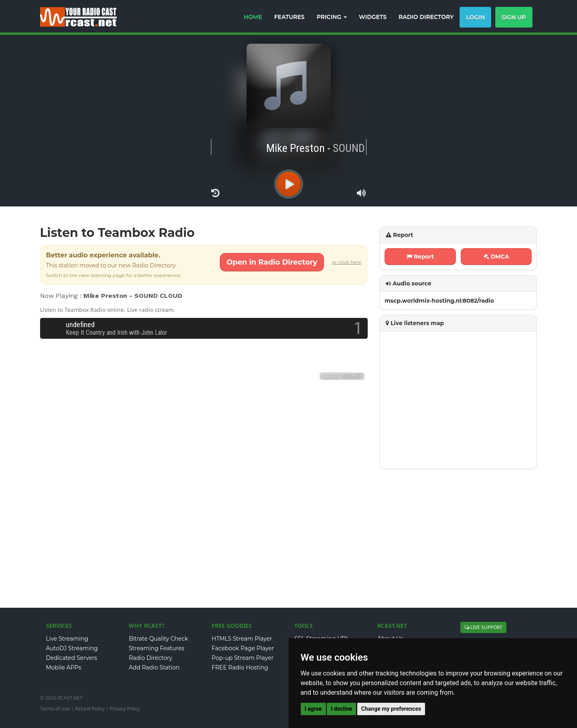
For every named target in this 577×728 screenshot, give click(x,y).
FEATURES (290, 17)
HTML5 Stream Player (242, 639)
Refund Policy (90, 709)
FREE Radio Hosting (240, 667)
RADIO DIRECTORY (426, 17)
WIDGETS (373, 17)
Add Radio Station (154, 667)
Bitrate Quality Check (158, 639)
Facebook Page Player (243, 648)
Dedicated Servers (72, 658)
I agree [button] (313, 709)
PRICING (332, 17)
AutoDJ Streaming (72, 648)
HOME (253, 17)
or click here (347, 262)
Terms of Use (55, 709)
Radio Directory (151, 658)
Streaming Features (157, 648)
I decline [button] (341, 709)
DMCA (496, 257)
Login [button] (475, 17)
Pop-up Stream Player (243, 658)
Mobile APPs (64, 667)
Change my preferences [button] (391, 709)
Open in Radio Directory (272, 262)
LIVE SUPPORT (483, 627)
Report (420, 257)
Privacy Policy (125, 709)
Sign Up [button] (514, 17)
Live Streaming (67, 639)
